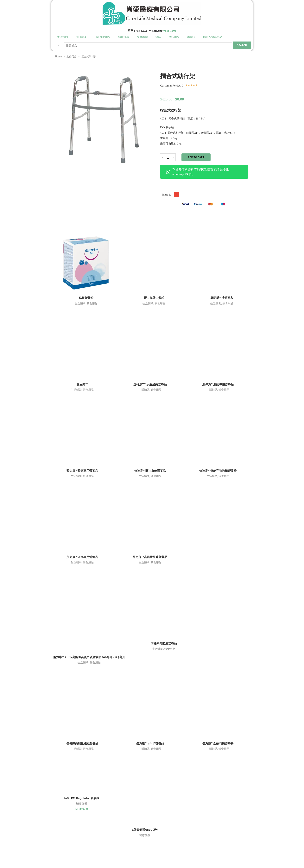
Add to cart (196, 157)
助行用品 (174, 37)
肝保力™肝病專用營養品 (218, 384)
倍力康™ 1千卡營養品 (150, 743)
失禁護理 (142, 37)
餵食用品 (92, 303)
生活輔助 (62, 37)
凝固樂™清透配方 (222, 298)
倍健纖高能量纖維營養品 (82, 743)
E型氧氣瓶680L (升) (145, 830)
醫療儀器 (124, 37)
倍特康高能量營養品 (164, 643)
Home (58, 56)
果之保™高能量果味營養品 (150, 557)
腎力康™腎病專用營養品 (82, 471)
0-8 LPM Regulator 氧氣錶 (82, 798)
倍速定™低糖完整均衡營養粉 (218, 471)
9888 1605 (170, 31)
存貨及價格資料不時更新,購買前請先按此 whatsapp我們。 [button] (197, 172)
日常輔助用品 (102, 37)
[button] (177, 194)
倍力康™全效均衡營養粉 (218, 743)
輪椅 (158, 37)
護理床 (191, 37)
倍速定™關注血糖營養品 (150, 471)
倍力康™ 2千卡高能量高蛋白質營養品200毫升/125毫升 (89, 657)
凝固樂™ (82, 384)
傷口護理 (81, 37)
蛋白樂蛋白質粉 (154, 298)
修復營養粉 (86, 298)
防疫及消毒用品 (213, 37)
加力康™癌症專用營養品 (82, 557)
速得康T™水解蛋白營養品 (150, 384)
